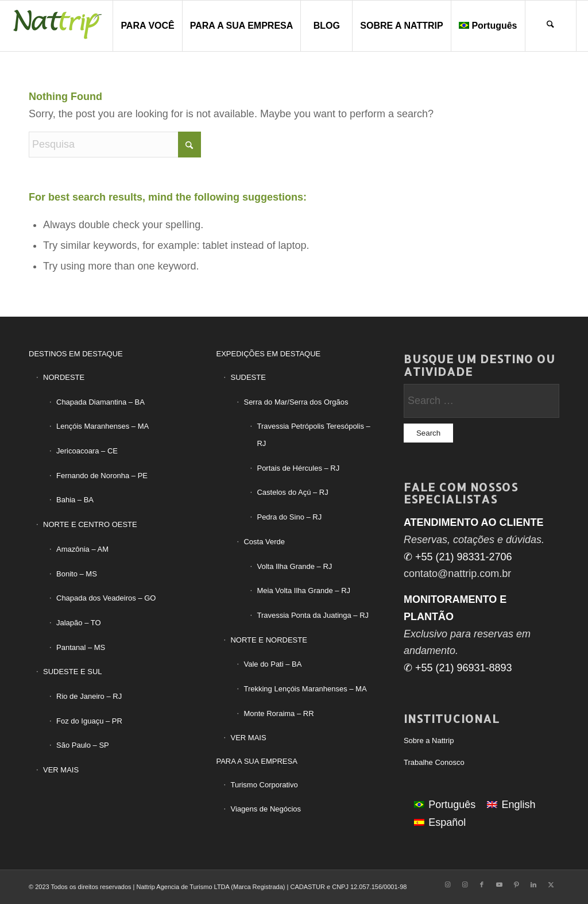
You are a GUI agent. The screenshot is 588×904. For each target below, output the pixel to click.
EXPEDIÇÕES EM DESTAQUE (268, 354)
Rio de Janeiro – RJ (89, 696)
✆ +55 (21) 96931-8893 (458, 668)
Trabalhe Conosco (434, 762)
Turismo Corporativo (264, 785)
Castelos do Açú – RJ (292, 492)
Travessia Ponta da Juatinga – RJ (313, 615)
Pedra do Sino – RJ (289, 517)
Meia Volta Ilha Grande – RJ (303, 591)
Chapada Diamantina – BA (100, 402)
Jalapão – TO (79, 623)
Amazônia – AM (82, 549)
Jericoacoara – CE (87, 451)
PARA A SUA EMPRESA (256, 761)
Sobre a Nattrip (429, 740)
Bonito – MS (77, 574)
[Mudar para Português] (445, 805)
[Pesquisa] (551, 26)
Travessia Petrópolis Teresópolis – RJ (313, 435)
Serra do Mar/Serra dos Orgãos (296, 402)
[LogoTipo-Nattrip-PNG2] (57, 26)
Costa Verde (264, 542)
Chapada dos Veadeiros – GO (106, 598)
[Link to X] (551, 884)
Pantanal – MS (81, 647)
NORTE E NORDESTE (268, 640)
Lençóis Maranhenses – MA (102, 426)
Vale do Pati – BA (272, 664)
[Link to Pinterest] (516, 884)
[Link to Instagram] (447, 884)
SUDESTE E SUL (73, 672)
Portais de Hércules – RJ (298, 468)
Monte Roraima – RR (278, 713)
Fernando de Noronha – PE (102, 476)
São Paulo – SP (83, 745)
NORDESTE (64, 377)
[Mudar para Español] (440, 822)
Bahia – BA (75, 500)
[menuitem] (147, 26)
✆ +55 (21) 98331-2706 (458, 557)
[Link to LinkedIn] (533, 884)
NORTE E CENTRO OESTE (90, 524)
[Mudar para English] (511, 805)
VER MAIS (61, 770)
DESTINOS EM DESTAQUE (76, 354)
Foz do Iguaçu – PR (89, 721)
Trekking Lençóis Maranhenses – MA (305, 689)
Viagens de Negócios (266, 809)
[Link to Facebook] (482, 884)
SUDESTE (248, 377)
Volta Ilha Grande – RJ (294, 566)
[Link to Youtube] (499, 884)
